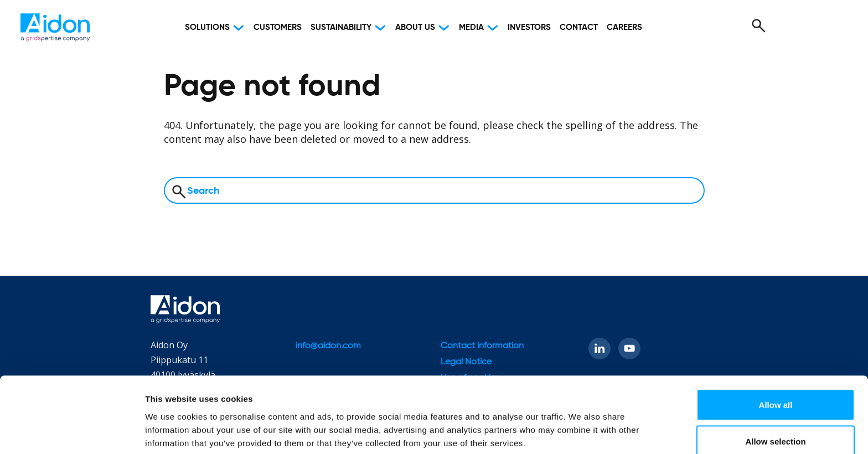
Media (471, 27)
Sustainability (341, 27)
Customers (278, 27)
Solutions (207, 27)
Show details (581, 425)
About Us (415, 27)
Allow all (776, 352)
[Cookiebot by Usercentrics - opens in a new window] (72, 432)
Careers (624, 27)
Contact (579, 27)
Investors (529, 27)
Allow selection (775, 388)
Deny (776, 424)
